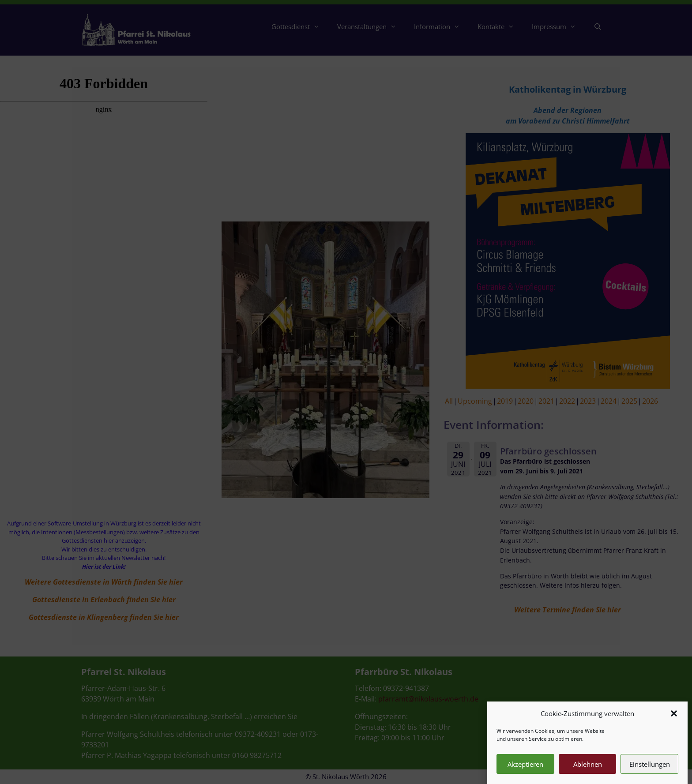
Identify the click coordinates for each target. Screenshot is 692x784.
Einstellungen (650, 772)
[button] (674, 721)
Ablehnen (588, 772)
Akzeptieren (525, 772)
